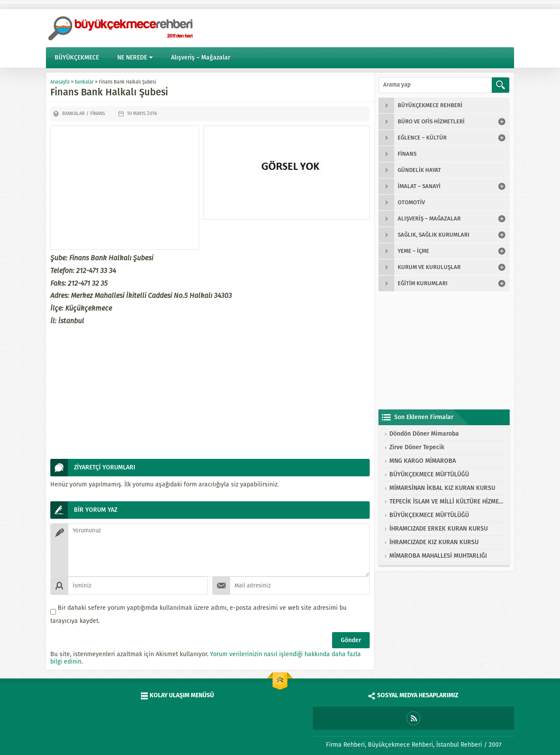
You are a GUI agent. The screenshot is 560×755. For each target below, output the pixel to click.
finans (98, 114)
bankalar (84, 82)
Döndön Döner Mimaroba (424, 434)
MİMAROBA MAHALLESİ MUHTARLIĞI (438, 556)
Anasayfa (60, 82)
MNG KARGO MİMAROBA (423, 461)
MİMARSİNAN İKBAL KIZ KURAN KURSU (442, 488)
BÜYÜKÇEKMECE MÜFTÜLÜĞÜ (429, 474)
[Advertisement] (125, 188)
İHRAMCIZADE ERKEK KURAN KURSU (439, 529)
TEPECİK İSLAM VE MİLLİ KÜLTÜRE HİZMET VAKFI (446, 502)
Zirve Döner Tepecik (417, 447)
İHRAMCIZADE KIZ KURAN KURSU (434, 542)
